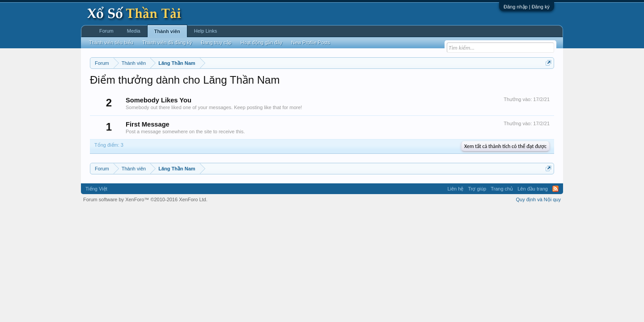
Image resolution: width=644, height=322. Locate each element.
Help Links (205, 31)
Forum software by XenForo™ (145, 199)
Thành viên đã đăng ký (167, 42)
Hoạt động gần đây (262, 42)
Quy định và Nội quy (539, 199)
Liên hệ (455, 189)
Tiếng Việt (96, 189)
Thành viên (167, 31)
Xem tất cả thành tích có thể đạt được (505, 146)
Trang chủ (502, 189)
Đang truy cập (216, 42)
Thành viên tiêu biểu (111, 42)
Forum (106, 31)
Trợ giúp (477, 189)
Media (134, 31)
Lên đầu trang (533, 189)
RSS (555, 189)
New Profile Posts (311, 42)
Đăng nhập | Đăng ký (527, 7)
